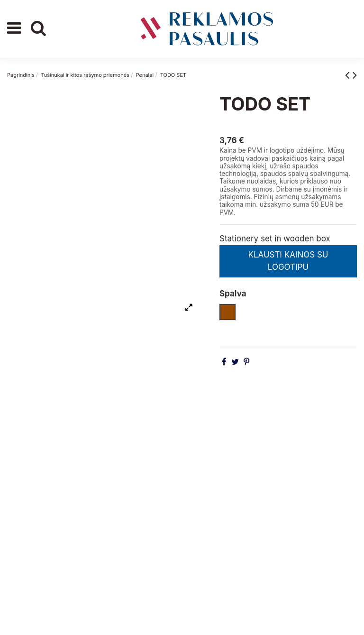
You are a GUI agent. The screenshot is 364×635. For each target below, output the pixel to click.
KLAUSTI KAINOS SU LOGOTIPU (288, 261)
